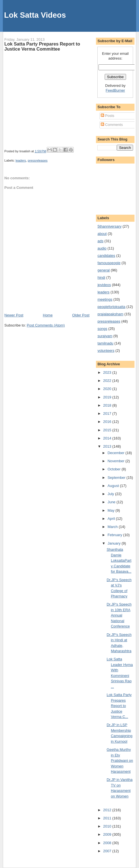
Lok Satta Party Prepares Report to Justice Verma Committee (42, 46)
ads (100, 241)
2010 (108, 826)
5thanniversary (109, 226)
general (103, 270)
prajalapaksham (110, 314)
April (112, 519)
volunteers (106, 351)
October (115, 469)
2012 (108, 810)
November (116, 461)
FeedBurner (116, 90)
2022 (108, 381)
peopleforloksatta (111, 307)
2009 (108, 834)
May (111, 510)
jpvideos (104, 285)
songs (102, 329)
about (102, 234)
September (117, 478)
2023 (108, 372)
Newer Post (14, 315)
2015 (108, 430)
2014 (108, 438)
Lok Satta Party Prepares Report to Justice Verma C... (119, 706)
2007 (108, 851)
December (116, 453)
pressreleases (38, 160)
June (112, 502)
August (114, 486)
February (115, 535)
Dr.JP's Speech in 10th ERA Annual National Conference (119, 615)
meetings (105, 299)
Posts (107, 116)
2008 (108, 843)
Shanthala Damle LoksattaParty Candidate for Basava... (119, 560)
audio (102, 248)
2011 (108, 818)
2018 (108, 405)
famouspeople (109, 263)
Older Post (81, 315)
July (111, 494)
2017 (108, 413)
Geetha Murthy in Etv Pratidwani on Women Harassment (120, 761)
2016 (108, 422)
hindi (101, 277)
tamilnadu (105, 343)
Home (48, 315)
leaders (21, 160)
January (115, 543)
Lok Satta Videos (35, 15)
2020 (108, 389)
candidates (106, 256)
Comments (112, 125)
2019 (108, 397)
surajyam (105, 336)
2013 (108, 446)
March (113, 527)
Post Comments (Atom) (46, 325)
